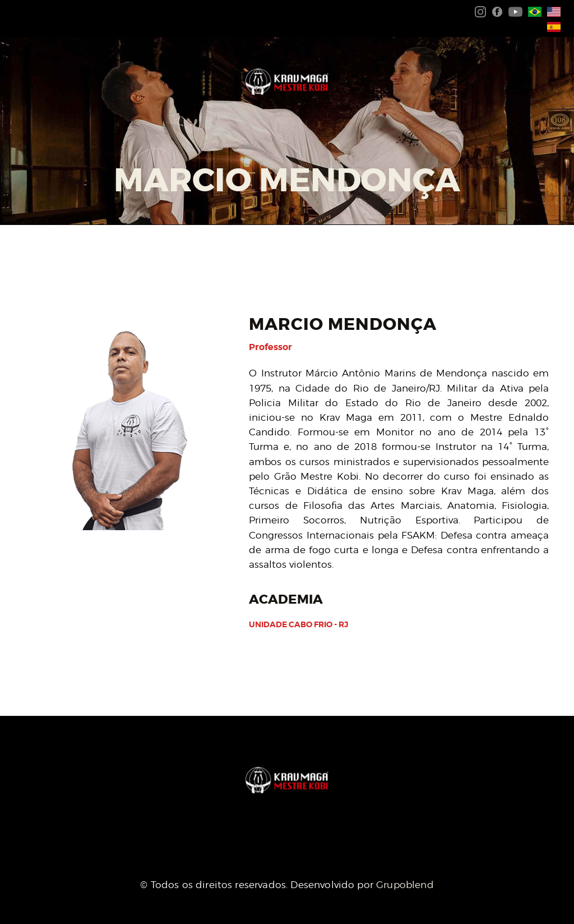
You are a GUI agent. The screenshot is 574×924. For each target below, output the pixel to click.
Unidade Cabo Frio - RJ (298, 624)
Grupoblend (405, 885)
